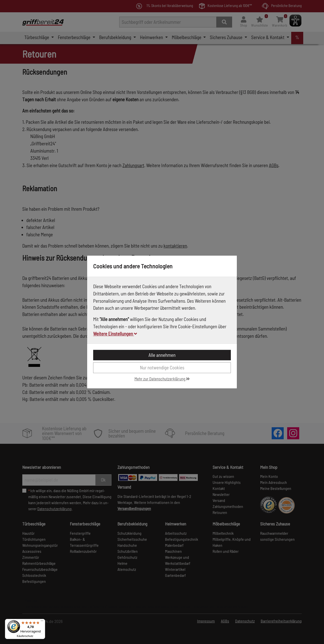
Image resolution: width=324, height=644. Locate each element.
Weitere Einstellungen (115, 334)
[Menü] (42, 622)
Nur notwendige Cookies (162, 367)
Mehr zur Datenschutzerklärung (162, 379)
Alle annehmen (162, 355)
